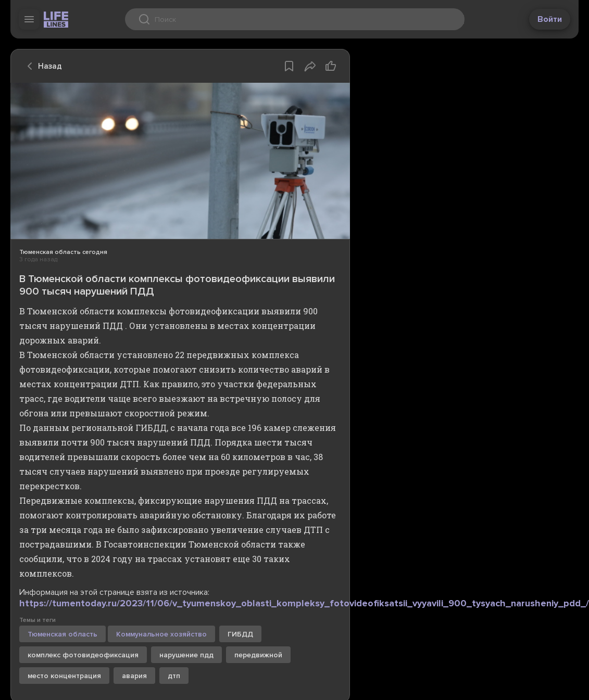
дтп (174, 676)
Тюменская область (62, 634)
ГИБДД (240, 634)
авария (134, 676)
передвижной (258, 655)
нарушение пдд (186, 655)
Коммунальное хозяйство (161, 634)
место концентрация (64, 676)
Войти (550, 19)
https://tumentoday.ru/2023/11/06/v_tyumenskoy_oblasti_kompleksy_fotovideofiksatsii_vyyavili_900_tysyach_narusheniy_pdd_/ (304, 603)
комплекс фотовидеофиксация (83, 655)
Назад (42, 66)
